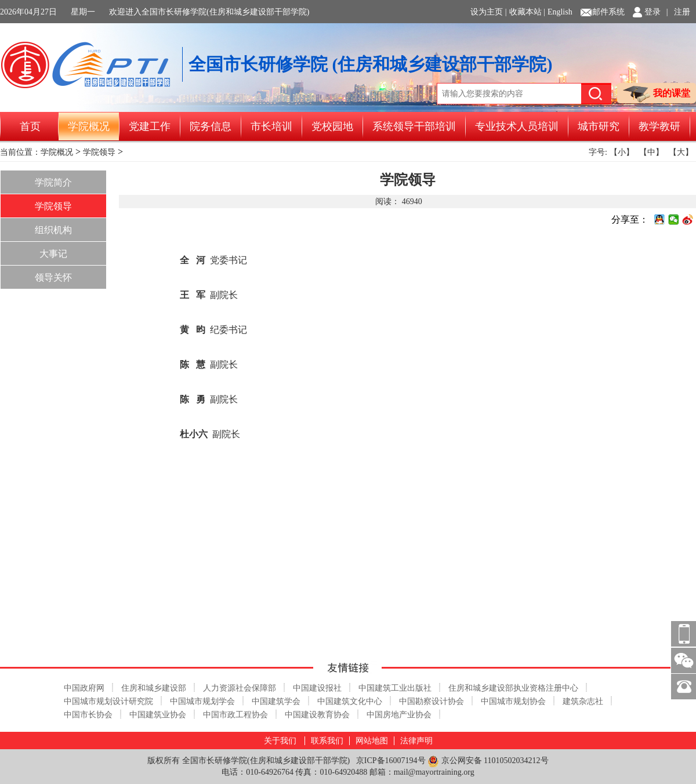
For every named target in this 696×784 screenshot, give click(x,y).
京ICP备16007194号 (391, 761)
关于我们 (280, 741)
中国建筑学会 (276, 701)
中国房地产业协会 (399, 715)
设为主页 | (488, 12)
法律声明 (416, 741)
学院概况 (89, 126)
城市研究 (599, 126)
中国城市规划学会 (202, 701)
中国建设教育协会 (317, 715)
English (560, 12)
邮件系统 (608, 12)
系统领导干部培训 (414, 126)
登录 (652, 12)
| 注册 (678, 12)
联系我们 (327, 741)
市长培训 (271, 126)
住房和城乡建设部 (154, 688)
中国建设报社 (317, 688)
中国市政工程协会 (235, 715)
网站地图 (372, 741)
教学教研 (659, 126)
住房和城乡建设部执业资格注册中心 (513, 688)
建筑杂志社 (583, 701)
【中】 (651, 152)
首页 (30, 126)
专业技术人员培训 (517, 126)
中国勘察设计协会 (432, 701)
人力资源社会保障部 (240, 688)
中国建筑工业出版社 (395, 688)
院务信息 (211, 126)
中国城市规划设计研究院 (108, 701)
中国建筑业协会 (158, 715)
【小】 (622, 152)
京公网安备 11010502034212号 (488, 761)
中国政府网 (84, 688)
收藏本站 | (527, 12)
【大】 (681, 152)
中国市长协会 (88, 715)
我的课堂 (657, 94)
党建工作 (150, 126)
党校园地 (332, 126)
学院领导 (99, 152)
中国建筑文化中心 (350, 701)
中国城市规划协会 (513, 701)
